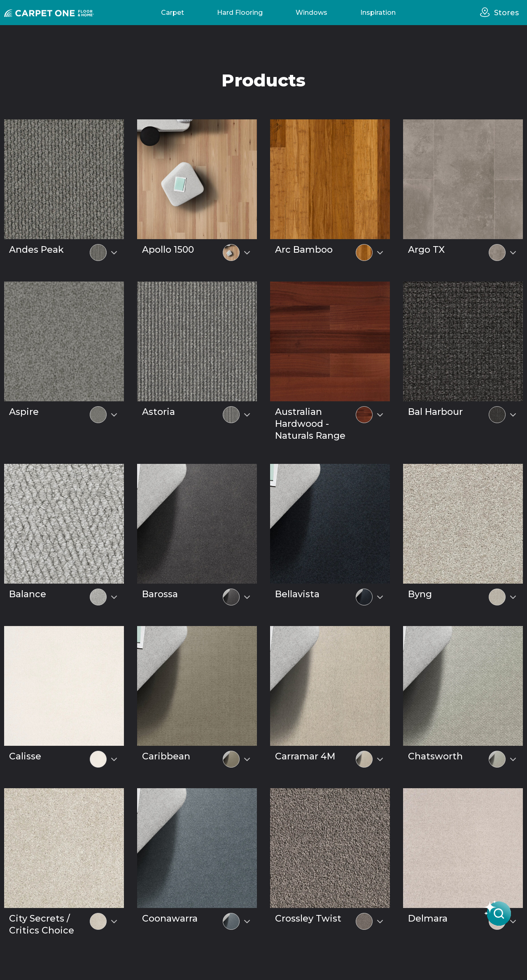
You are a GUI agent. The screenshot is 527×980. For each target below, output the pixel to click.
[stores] (487, 12)
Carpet (173, 13)
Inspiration (378, 13)
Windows (311, 13)
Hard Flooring (240, 13)
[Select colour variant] (114, 253)
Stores (506, 13)
